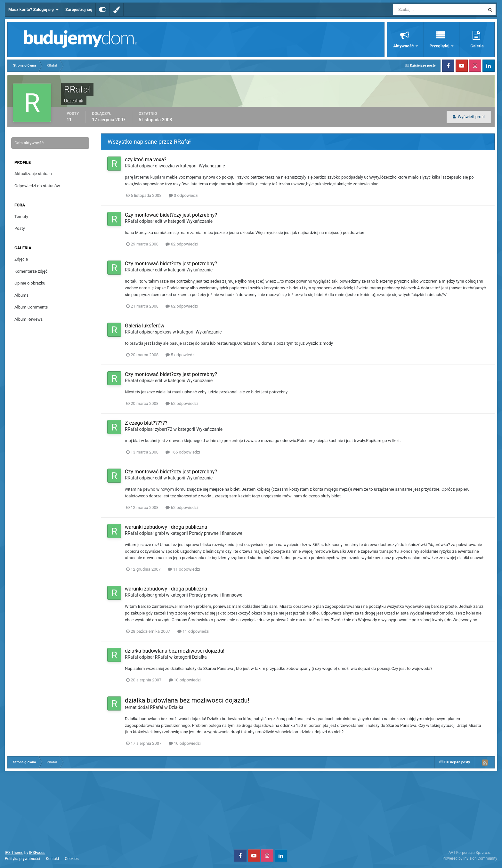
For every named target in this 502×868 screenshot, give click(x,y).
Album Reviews (28, 319)
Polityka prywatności (22, 859)
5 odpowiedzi (180, 355)
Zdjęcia (21, 259)
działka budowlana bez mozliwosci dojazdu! (175, 651)
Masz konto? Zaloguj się (33, 10)
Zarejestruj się (79, 9)
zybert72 (164, 429)
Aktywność (404, 46)
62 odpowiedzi (182, 244)
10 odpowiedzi (185, 680)
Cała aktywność (29, 143)
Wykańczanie (212, 166)
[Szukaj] (415, 10)
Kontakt (52, 859)
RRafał (131, 166)
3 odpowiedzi (184, 195)
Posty (20, 228)
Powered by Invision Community (470, 858)
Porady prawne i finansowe (216, 533)
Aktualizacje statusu (33, 174)
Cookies (72, 859)
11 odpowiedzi (184, 569)
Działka (199, 657)
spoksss (163, 332)
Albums (21, 295)
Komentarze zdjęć (31, 271)
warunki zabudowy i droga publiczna (166, 527)
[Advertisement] (251, 809)
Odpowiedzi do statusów (37, 186)
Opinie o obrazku (30, 283)
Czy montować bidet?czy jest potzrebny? (171, 215)
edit (159, 221)
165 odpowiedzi (183, 452)
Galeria (477, 46)
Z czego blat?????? (146, 423)
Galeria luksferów (145, 326)
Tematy (21, 217)
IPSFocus (37, 853)
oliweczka (165, 166)
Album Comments (31, 307)
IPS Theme (14, 853)
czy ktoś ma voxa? (146, 160)
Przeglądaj (440, 46)
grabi (160, 533)
